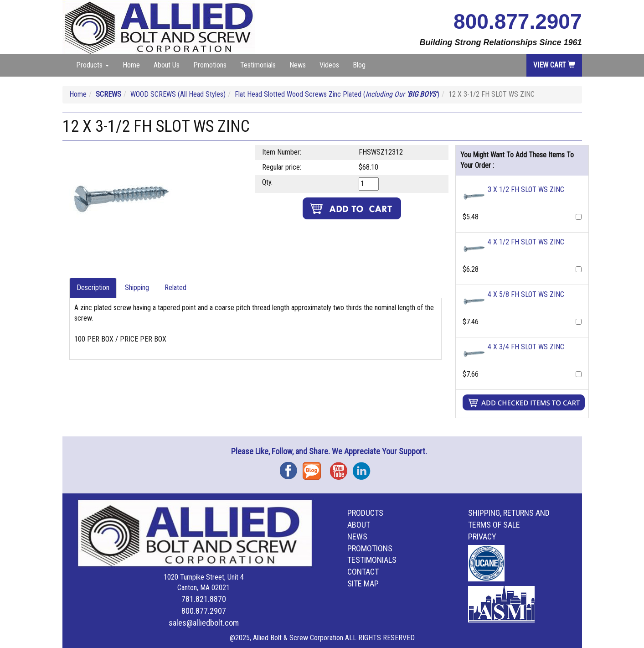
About (359, 525)
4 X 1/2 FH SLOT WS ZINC (526, 242)
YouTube (341, 468)
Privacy (482, 537)
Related (175, 288)
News (298, 65)
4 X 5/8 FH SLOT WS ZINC (526, 294)
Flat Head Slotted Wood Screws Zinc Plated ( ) (337, 94)
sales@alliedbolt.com (204, 623)
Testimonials (258, 65)
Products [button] (93, 65)
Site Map (363, 583)
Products (365, 513)
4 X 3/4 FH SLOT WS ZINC (526, 347)
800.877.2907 (518, 21)
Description (93, 288)
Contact (363, 572)
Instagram (364, 468)
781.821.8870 (204, 599)
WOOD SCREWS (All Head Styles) (178, 94)
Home (131, 65)
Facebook (291, 468)
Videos (329, 65)
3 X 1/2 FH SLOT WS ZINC (526, 189)
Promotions (210, 65)
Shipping (137, 288)
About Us (167, 65)
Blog (359, 65)
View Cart (554, 65)
